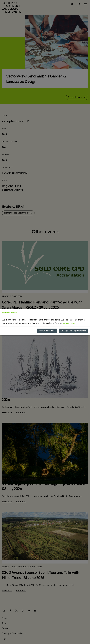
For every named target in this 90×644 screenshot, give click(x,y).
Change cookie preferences (74, 331)
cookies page (69, 323)
